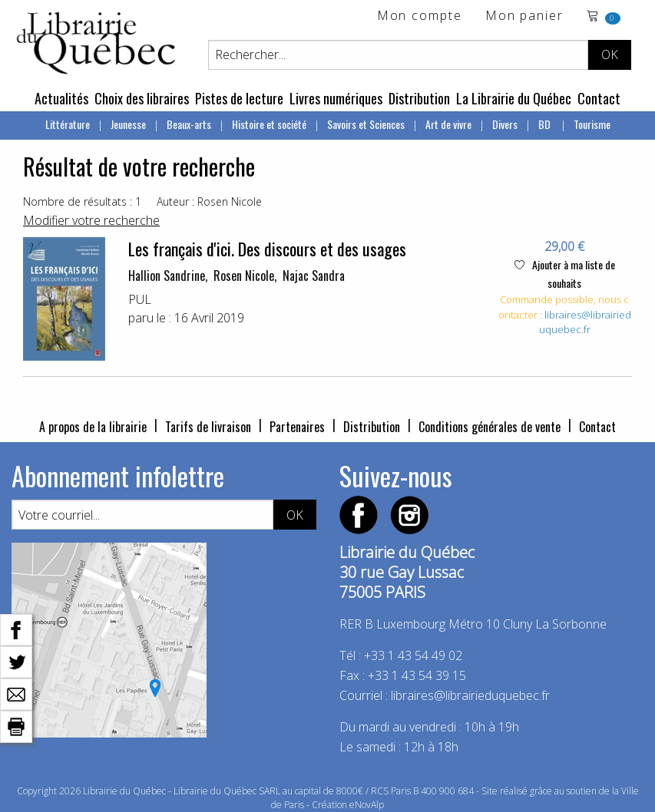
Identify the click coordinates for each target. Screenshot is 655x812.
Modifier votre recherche (91, 220)
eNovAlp (367, 805)
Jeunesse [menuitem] (128, 124)
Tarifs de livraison (208, 427)
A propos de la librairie (93, 427)
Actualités (61, 98)
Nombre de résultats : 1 (82, 201)
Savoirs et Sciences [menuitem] (366, 124)
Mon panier (524, 17)
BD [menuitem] (546, 124)
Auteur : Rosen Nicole (209, 201)
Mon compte (420, 17)
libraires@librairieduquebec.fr (585, 322)
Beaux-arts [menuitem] (189, 124)
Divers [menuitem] (505, 124)
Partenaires (297, 427)
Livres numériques (336, 98)
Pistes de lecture (239, 98)
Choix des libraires (142, 98)
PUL (140, 299)
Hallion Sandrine (167, 276)
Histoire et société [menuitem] (269, 124)
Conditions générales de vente (490, 427)
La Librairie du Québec (514, 98)
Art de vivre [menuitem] (448, 124)
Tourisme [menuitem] (592, 124)
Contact (599, 98)
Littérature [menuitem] (68, 124)
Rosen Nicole (244, 276)
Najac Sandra (314, 276)
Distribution (419, 98)
